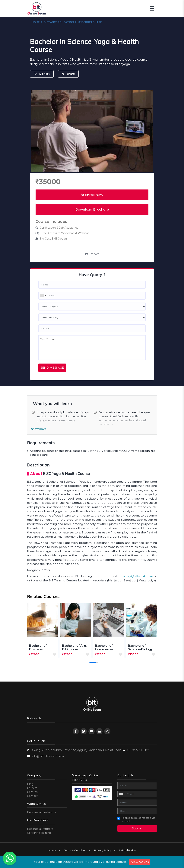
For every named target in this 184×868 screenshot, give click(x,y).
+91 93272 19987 (138, 750)
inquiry (127, 576)
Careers (32, 788)
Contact (32, 796)
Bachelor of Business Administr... (38, 647)
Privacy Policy (103, 850)
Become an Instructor (42, 812)
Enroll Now (92, 195)
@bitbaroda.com (142, 576)
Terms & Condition (75, 850)
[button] (93, 662)
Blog (30, 784)
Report (92, 254)
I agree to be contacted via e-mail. (139, 820)
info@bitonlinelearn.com (48, 756)
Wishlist (42, 74)
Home (52, 850)
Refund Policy (127, 850)
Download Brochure (92, 209)
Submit (137, 828)
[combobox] (43, 295)
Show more (39, 429)
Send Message (52, 368)
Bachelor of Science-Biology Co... (140, 647)
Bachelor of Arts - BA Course (75, 647)
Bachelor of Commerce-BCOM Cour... (105, 647)
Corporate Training (39, 833)
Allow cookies (140, 862)
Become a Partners (40, 829)
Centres (32, 792)
